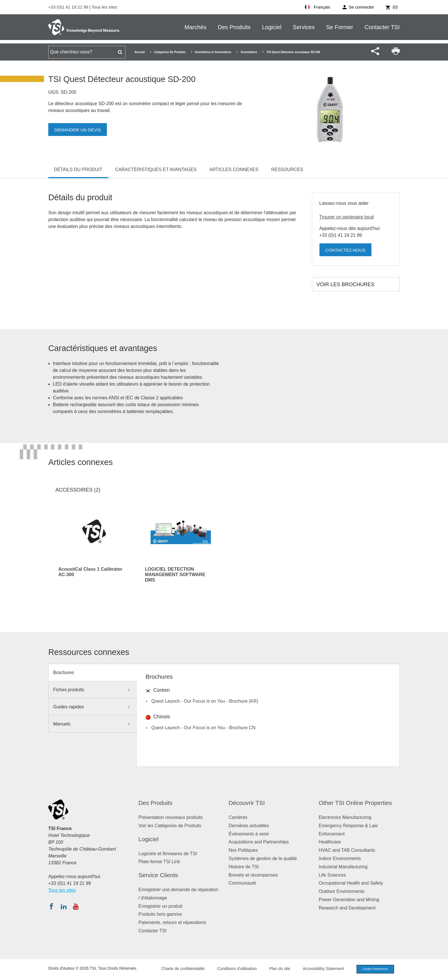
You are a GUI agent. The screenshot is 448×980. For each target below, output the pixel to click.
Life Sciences (332, 875)
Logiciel (272, 27)
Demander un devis (79, 130)
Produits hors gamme (160, 914)
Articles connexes (234, 170)
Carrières (238, 817)
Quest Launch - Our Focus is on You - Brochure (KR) (205, 701)
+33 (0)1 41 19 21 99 (69, 7)
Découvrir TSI (247, 803)
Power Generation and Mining (349, 900)
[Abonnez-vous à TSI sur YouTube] (76, 906)
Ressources (287, 170)
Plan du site (276, 969)
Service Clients (158, 875)
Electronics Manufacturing (345, 817)
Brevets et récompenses (253, 875)
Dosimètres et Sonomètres (213, 52)
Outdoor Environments (342, 891)
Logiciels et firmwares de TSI (168, 854)
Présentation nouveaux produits (171, 817)
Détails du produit (78, 170)
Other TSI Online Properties (355, 803)
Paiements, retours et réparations (172, 922)
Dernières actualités (249, 826)
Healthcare (330, 842)
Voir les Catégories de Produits (170, 826)
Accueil (140, 52)
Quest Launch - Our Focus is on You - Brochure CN (204, 728)
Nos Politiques (243, 850)
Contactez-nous (347, 250)
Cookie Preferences (373, 969)
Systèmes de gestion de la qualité (263, 858)
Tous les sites (105, 7)
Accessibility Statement (319, 969)
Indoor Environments (340, 858)
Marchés (196, 27)
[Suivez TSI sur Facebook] (51, 906)
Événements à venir (249, 834)
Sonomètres (249, 52)
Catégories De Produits (170, 52)
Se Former (340, 27)
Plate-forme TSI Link (159, 862)
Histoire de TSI (244, 867)
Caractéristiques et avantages (156, 170)
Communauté (242, 883)
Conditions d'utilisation (233, 969)
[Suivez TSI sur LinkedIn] (64, 906)
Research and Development (347, 908)
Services (304, 27)
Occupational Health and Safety (351, 883)
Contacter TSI (382, 27)
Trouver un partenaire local (347, 217)
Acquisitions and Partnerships (259, 842)
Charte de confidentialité (179, 969)
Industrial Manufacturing (343, 867)
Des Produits (234, 27)
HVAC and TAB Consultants (347, 850)
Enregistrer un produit (161, 906)
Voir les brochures (346, 284)
